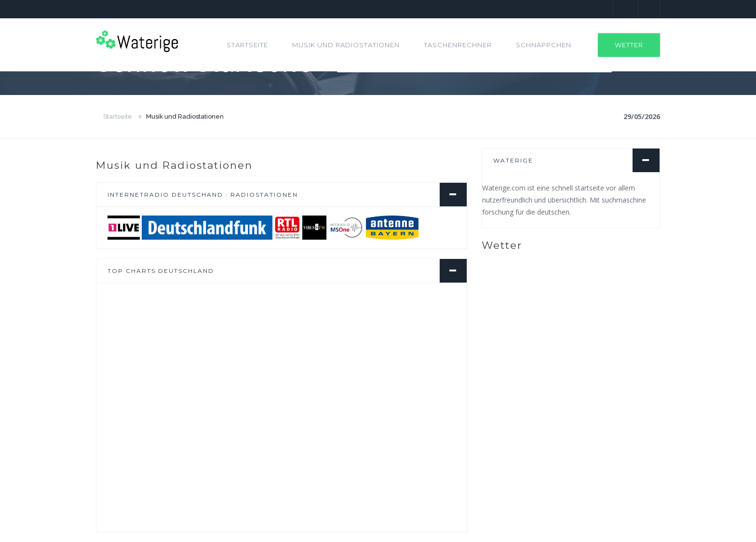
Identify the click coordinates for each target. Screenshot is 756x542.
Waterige (513, 160)
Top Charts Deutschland (161, 271)
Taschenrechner (458, 45)
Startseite (247, 45)
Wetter (629, 45)
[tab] (282, 195)
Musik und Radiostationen (346, 45)
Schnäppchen (544, 45)
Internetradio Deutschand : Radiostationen (203, 195)
